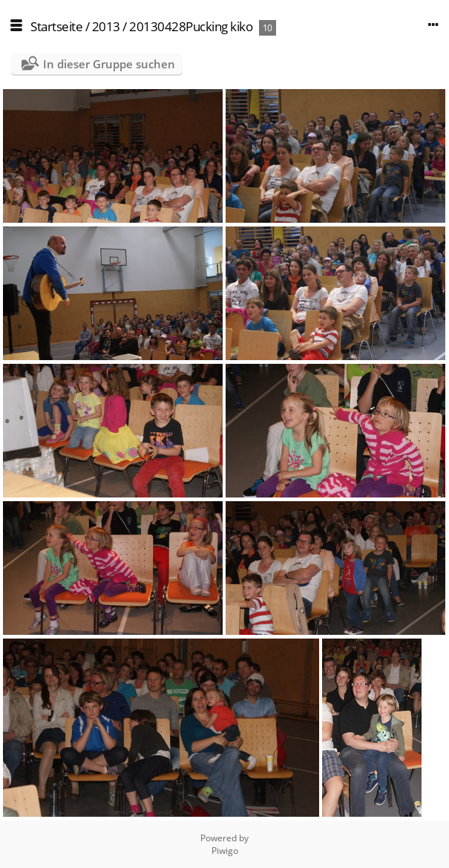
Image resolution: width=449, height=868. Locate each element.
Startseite (56, 26)
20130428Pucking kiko (191, 26)
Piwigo (225, 851)
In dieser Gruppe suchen (109, 64)
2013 (106, 26)
